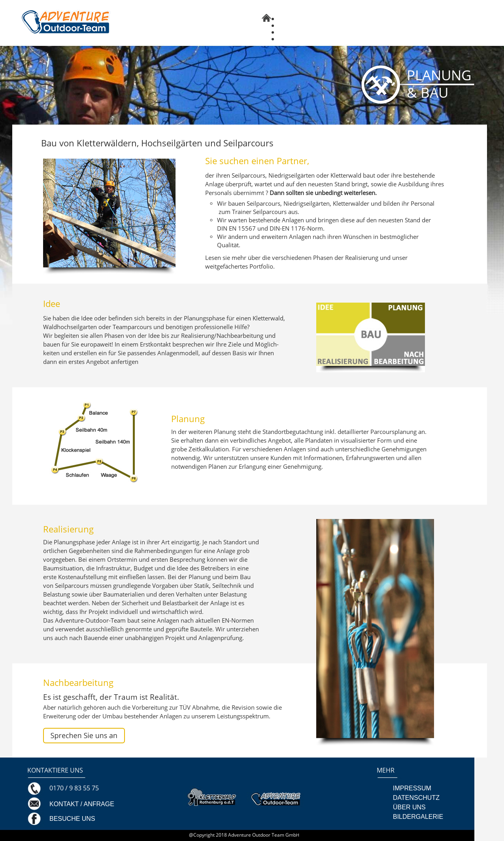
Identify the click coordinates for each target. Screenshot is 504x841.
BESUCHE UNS (72, 819)
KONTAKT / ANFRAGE (82, 804)
